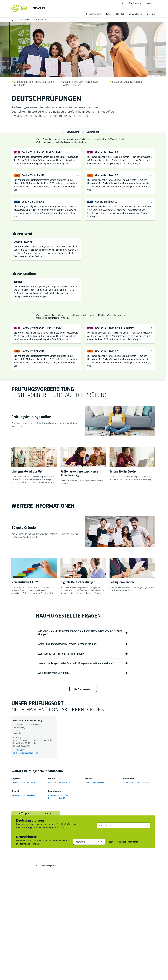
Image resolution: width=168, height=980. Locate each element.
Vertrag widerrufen (119, 964)
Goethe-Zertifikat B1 (35, 178)
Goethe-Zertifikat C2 (108, 204)
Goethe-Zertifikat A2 (109, 154)
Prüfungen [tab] (24, 828)
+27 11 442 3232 (20, 764)
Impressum (63, 964)
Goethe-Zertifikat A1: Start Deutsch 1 (46, 154)
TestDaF (19, 285)
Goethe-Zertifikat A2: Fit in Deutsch (118, 332)
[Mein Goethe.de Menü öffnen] (136, 3)
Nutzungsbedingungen (96, 964)
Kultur (108, 14)
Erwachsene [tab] (70, 133)
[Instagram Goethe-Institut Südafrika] (91, 901)
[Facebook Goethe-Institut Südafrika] (68, 901)
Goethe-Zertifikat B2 (109, 178)
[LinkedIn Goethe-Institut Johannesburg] (98, 901)
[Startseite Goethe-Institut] (19, 8)
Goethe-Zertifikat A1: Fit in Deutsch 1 (46, 332)
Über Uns (151, 14)
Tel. (20, 943)
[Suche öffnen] (122, 3)
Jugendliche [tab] (96, 133)
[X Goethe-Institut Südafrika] (76, 901)
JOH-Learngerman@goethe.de (26, 766)
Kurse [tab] (48, 828)
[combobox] (123, 840)
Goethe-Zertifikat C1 (35, 204)
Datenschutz (77, 964)
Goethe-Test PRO (25, 245)
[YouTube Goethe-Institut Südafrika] (83, 901)
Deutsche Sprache (94, 14)
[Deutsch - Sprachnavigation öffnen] (151, 3)
